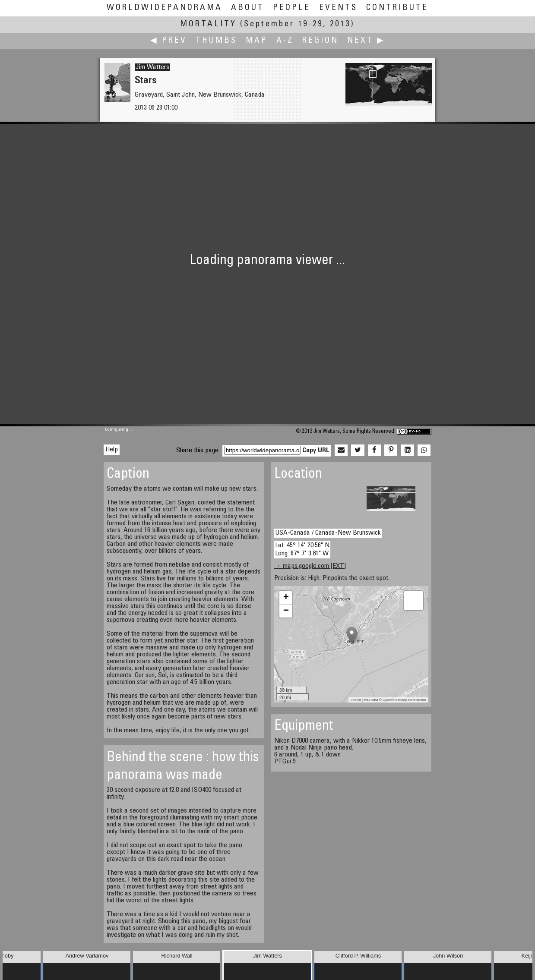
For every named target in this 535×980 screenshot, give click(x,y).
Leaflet (356, 700)
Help (112, 450)
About (248, 8)
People (292, 8)
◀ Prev (169, 41)
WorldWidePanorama (165, 8)
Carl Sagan (180, 503)
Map (257, 41)
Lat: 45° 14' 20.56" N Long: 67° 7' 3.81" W (302, 550)
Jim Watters (152, 67)
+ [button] (286, 598)
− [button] (286, 611)
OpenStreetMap (395, 700)
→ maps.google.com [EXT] (310, 566)
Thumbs (216, 41)
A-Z (285, 41)
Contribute (397, 8)
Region (320, 41)
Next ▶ (366, 41)
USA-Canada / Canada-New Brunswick (328, 533)
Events (338, 8)
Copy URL (316, 451)
